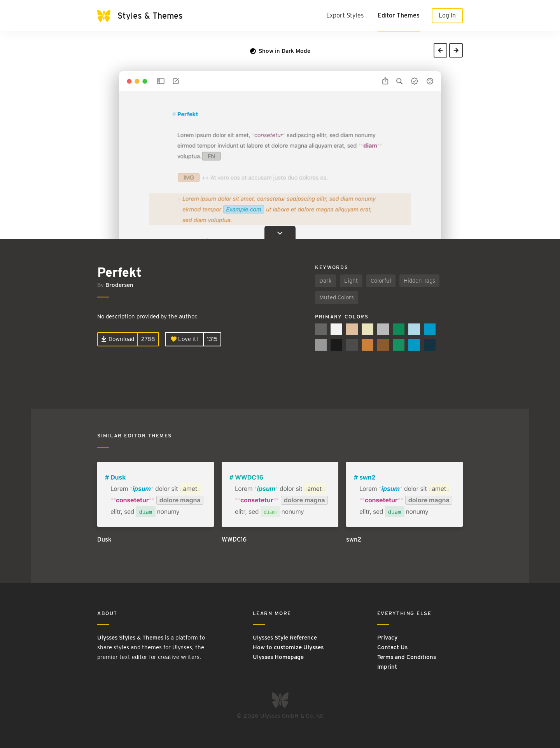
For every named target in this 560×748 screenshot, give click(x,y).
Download (118, 339)
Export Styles (345, 15)
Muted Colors (337, 297)
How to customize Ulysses (288, 647)
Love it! (184, 339)
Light (351, 281)
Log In (447, 15)
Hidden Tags (419, 281)
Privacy (387, 638)
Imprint (387, 667)
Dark (325, 281)
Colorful (381, 281)
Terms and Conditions (407, 657)
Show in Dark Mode (280, 51)
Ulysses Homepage (278, 657)
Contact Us (392, 647)
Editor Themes (399, 15)
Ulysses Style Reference (285, 638)
